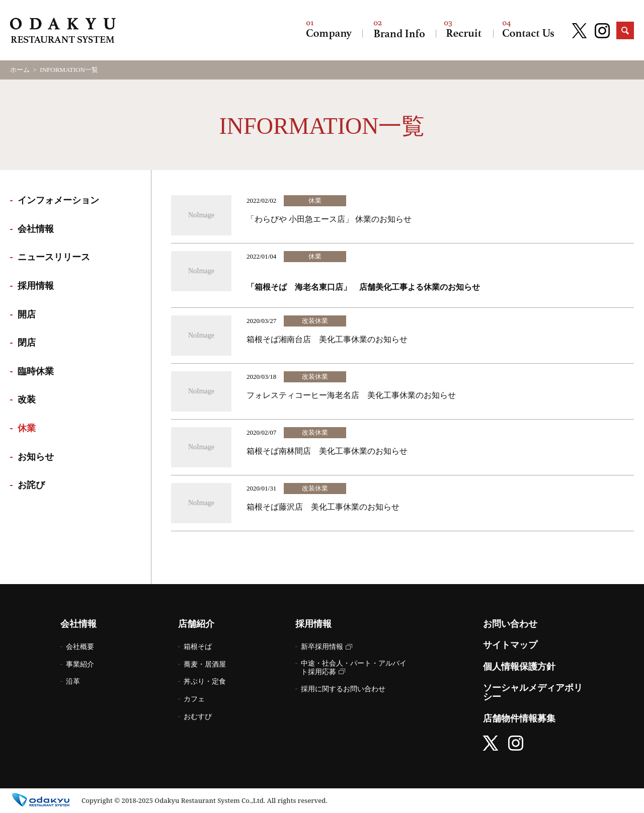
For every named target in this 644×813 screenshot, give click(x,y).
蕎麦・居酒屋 (205, 664)
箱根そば (198, 647)
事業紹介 (80, 664)
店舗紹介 (399, 30)
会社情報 (329, 30)
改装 (27, 399)
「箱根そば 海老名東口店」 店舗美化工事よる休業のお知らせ (364, 287)
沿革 (73, 681)
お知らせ (36, 457)
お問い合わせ (528, 30)
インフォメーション (58, 200)
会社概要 (80, 647)
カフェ (194, 699)
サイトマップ (510, 645)
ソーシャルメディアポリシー (533, 692)
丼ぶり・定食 (205, 681)
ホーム (20, 70)
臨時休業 (36, 371)
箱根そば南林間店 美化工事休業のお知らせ (327, 451)
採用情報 (464, 30)
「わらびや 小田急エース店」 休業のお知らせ (329, 219)
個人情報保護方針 (519, 667)
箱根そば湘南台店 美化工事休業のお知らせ (327, 339)
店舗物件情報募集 (519, 718)
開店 (27, 314)
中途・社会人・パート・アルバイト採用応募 (354, 668)
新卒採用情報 (322, 647)
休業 (27, 428)
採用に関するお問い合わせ (343, 689)
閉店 (27, 343)
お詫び (31, 485)
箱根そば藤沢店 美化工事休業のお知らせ (323, 507)
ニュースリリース (54, 257)
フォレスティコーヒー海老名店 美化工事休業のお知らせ (351, 395)
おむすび (198, 717)
